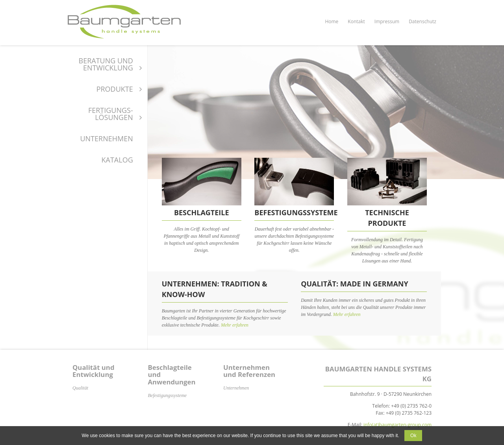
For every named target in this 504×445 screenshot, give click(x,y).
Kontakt (356, 21)
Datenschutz (422, 21)
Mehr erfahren (235, 325)
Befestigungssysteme (168, 395)
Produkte (115, 89)
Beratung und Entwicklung (106, 64)
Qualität (80, 388)
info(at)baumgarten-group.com (397, 425)
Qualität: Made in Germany (355, 284)
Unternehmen (106, 138)
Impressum (387, 21)
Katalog (117, 160)
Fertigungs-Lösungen (111, 114)
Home (332, 21)
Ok (413, 436)
